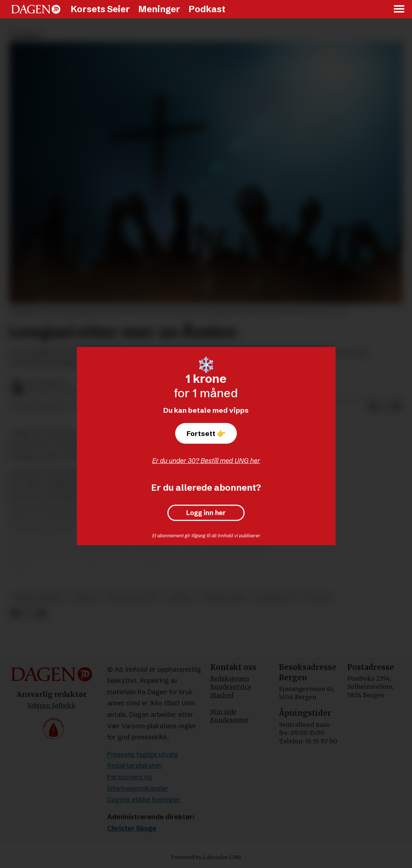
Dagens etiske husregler (144, 799)
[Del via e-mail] (396, 407)
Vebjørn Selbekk (51, 705)
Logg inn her (206, 513)
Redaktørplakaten (135, 765)
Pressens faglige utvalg (143, 754)
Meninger (159, 9)
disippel (181, 597)
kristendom (275, 597)
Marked (222, 695)
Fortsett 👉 (206, 433)
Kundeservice (231, 687)
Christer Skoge (132, 828)
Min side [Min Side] (223, 712)
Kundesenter (229, 720)
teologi (316, 597)
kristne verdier (38, 597)
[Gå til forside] (36, 9)
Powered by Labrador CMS (206, 857)
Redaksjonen (230, 678)
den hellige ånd (133, 597)
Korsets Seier (100, 9)
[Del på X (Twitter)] (385, 407)
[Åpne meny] (399, 9)
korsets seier (225, 597)
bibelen (85, 597)
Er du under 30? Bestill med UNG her (206, 461)
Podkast (207, 9)
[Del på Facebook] (373, 407)
